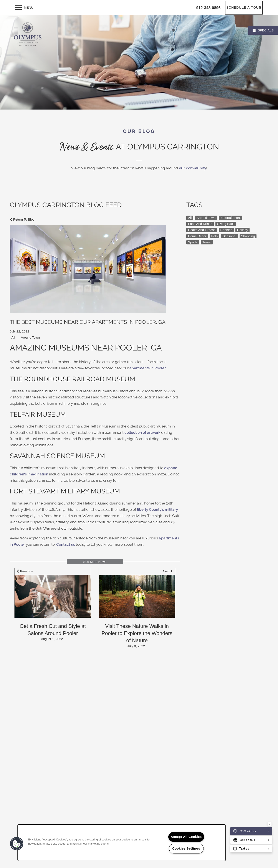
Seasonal (229, 236)
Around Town (30, 337)
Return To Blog (22, 219)
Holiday (243, 230)
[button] (244, 8)
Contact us (66, 545)
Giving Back (226, 224)
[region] (122, 843)
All (13, 337)
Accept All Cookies (186, 837)
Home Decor (197, 236)
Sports (193, 242)
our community (193, 168)
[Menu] (24, 8)
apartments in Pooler (148, 368)
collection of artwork (142, 433)
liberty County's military (157, 510)
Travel (207, 242)
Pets (215, 236)
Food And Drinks (200, 224)
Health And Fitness (202, 230)
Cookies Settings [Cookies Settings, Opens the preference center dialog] (186, 848)
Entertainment (231, 218)
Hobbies (226, 230)
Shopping (248, 236)
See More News (95, 562)
